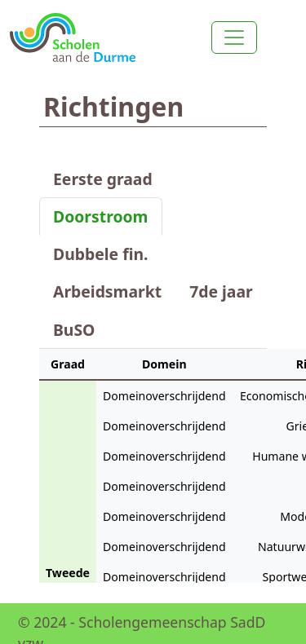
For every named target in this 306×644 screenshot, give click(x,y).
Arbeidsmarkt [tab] (107, 291)
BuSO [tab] (74, 330)
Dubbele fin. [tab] (100, 254)
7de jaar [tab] (221, 291)
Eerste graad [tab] (103, 179)
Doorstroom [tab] (101, 216)
